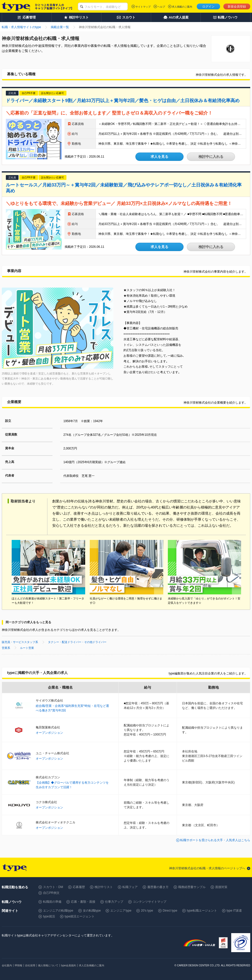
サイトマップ (143, 7)
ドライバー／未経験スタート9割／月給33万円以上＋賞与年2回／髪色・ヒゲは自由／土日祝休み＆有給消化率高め (123, 101)
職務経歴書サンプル (192, 887)
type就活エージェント (80, 916)
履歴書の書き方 (158, 887)
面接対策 (221, 887)
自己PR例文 (51, 893)
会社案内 (7, 965)
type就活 (49, 916)
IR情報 (19, 965)
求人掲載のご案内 (182, 7)
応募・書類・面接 (83, 902)
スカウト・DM (53, 887)
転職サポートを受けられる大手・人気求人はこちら (215, 840)
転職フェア (130, 887)
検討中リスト (104, 887)
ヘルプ (161, 7)
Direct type (170, 911)
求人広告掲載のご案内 (92, 965)
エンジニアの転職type (58, 911)
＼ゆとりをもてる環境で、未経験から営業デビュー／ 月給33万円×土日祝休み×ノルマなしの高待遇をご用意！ (119, 203)
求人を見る (159, 157)
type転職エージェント (202, 911)
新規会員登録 (237, 7)
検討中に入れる (211, 157)
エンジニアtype (121, 911)
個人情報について (48, 965)
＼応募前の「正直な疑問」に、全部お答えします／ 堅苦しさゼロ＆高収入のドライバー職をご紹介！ (109, 113)
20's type (147, 911)
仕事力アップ (114, 902)
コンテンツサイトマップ (150, 902)
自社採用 (30, 965)
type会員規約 (69, 965)
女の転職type (92, 911)
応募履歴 (79, 887)
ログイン (208, 7)
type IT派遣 (234, 911)
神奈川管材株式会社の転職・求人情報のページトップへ (207, 868)
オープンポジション (49, 733)
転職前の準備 (52, 902)
